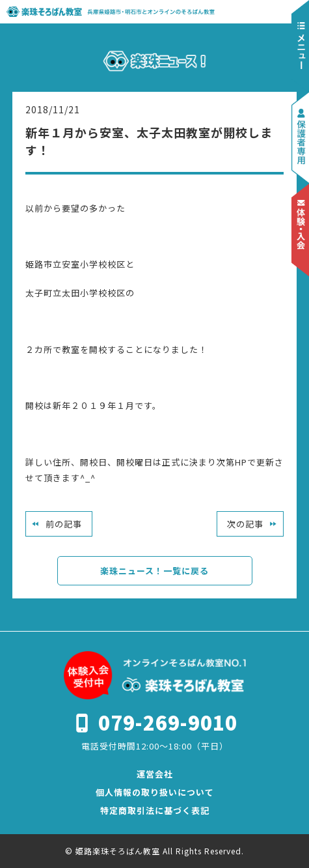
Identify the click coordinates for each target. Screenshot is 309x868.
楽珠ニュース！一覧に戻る (154, 571)
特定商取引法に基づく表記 (155, 810)
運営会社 (155, 774)
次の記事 (245, 524)
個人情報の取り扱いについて (155, 792)
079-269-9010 (168, 722)
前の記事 (64, 524)
